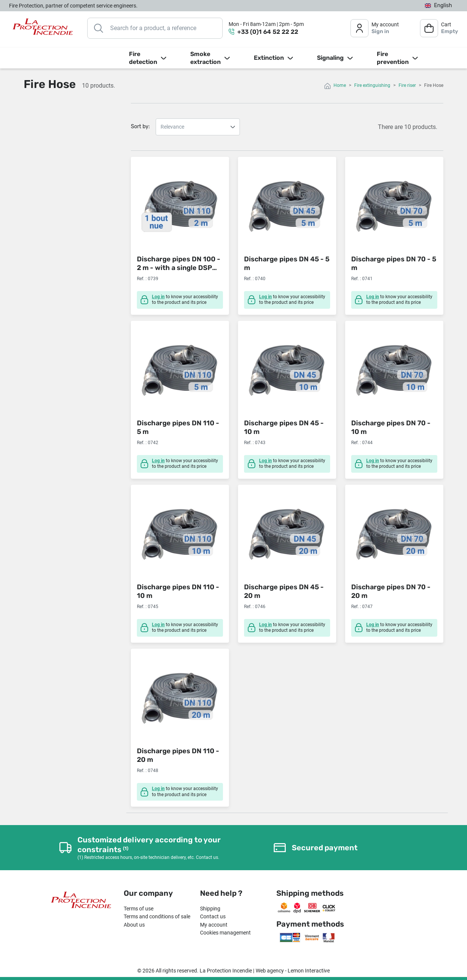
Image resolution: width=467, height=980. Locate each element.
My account (214, 925)
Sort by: (140, 127)
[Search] (155, 28)
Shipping (210, 909)
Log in (158, 297)
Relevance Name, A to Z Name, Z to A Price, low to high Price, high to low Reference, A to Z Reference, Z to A (198, 127)
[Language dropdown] (438, 6)
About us (134, 925)
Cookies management (225, 933)
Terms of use (139, 909)
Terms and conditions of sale (157, 916)
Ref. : (142, 279)
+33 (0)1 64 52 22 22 (268, 32)
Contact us (213, 916)
